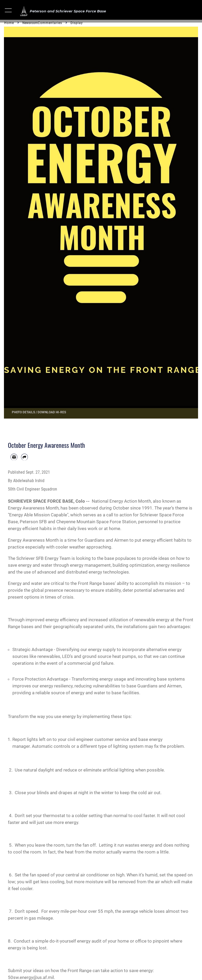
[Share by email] (24, 457)
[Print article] (14, 457)
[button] (9, 11)
